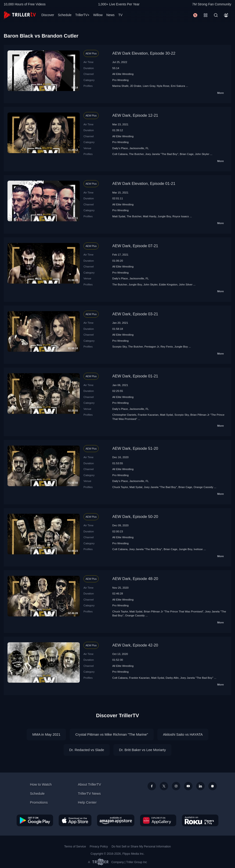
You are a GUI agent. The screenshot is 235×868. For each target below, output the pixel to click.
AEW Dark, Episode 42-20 (135, 645)
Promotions (39, 802)
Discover (48, 15)
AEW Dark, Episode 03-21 (135, 314)
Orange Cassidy (203, 487)
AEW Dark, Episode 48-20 (135, 579)
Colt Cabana (120, 154)
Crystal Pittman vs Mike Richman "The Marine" (112, 734)
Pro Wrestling (120, 80)
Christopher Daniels (124, 415)
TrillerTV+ (82, 15)
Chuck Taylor (120, 487)
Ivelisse (198, 549)
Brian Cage (187, 154)
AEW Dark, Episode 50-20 (135, 517)
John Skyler (202, 154)
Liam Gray (149, 86)
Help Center (87, 802)
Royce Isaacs (181, 216)
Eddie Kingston (168, 284)
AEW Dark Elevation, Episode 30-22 (144, 53)
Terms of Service (75, 847)
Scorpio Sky (119, 346)
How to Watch (41, 784)
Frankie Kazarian (148, 415)
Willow (98, 15)
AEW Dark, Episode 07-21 (135, 246)
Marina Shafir (120, 86)
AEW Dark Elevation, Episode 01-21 (144, 184)
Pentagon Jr (152, 346)
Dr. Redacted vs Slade (87, 750)
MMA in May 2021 (46, 734)
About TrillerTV (89, 784)
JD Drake (136, 86)
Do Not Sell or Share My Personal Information (141, 847)
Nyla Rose (163, 86)
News (110, 15)
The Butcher (136, 154)
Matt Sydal (119, 216)
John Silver (186, 284)
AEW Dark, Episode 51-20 (135, 448)
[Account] (226, 15)
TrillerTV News (89, 793)
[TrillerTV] (20, 15)
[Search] (216, 15)
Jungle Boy (164, 216)
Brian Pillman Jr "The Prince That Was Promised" (174, 611)
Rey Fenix (167, 346)
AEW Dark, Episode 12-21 (135, 115)
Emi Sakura (178, 86)
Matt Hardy (149, 216)
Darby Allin (172, 678)
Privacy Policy (99, 847)
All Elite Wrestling (123, 74)
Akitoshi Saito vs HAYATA (183, 734)
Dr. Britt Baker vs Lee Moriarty (142, 750)
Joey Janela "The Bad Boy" (162, 154)
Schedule (65, 15)
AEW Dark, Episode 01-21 (135, 376)
